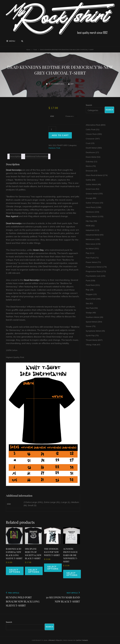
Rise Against (12, 216)
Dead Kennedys (14, 170)
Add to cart (60, 135)
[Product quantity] (52, 129)
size (52, 116)
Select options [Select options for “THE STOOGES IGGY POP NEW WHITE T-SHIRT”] (53, 568)
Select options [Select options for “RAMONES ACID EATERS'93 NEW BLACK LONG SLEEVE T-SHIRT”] (15, 571)
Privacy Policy (55, 640)
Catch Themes (82, 640)
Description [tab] (15, 156)
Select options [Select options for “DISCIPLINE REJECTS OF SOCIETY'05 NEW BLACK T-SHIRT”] (34, 571)
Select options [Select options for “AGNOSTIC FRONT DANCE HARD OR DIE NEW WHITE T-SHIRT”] (72, 574)
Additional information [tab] (37, 156)
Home (28, 50)
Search (89, 105)
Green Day (38, 250)
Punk (35, 50)
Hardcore (52, 148)
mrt (72, 84)
